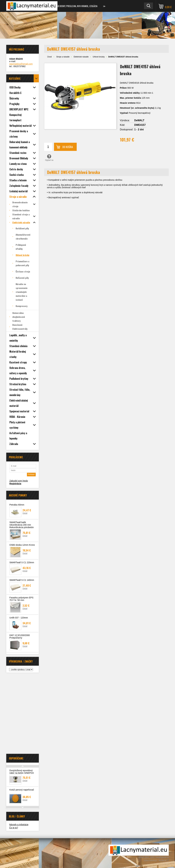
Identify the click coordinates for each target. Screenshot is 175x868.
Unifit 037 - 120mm (19, 618)
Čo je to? (14, 828)
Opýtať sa (49, 158)
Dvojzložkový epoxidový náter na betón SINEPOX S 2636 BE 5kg (22, 773)
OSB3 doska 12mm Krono (22, 545)
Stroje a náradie (63, 57)
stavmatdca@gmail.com (21, 64)
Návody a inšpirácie (19, 825)
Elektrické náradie (81, 57)
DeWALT (139, 120)
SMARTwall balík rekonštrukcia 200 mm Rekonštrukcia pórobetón (22, 525)
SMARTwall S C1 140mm (22, 580)
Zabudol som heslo (19, 481)
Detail (25, 513)
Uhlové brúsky (99, 57)
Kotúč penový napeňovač (22, 790)
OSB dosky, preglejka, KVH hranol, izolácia (76, 6)
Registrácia (15, 484)
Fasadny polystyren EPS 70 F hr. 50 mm (21, 599)
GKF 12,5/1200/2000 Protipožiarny (20, 636)
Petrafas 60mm (17, 505)
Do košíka (68, 147)
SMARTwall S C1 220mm (22, 562)
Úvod (49, 57)
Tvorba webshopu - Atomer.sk (156, 860)
